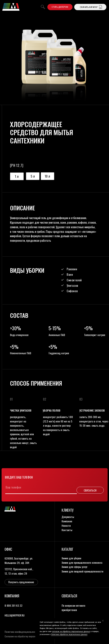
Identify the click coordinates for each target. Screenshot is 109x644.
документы (68, 517)
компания (67, 521)
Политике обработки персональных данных (69, 634)
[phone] (39, 487)
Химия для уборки (71, 558)
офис (8, 549)
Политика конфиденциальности (21, 632)
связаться (69, 596)
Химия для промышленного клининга (82, 562)
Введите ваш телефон (19, 477)
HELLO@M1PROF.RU (15, 615)
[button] (60, 7)
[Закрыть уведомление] (103, 621)
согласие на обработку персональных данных (71, 631)
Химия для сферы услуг (75, 567)
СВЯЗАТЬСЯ (90, 490)
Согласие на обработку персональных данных (28, 636)
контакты (67, 530)
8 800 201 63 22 (14, 605)
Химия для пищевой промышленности (82, 571)
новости (66, 525)
